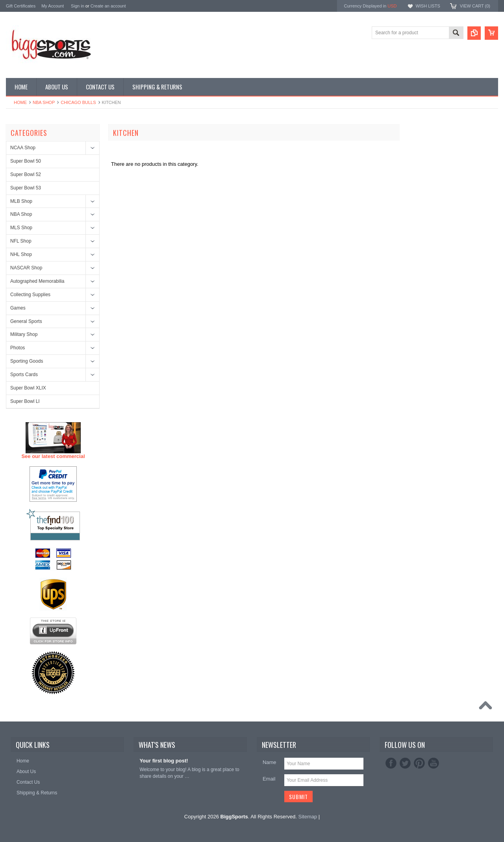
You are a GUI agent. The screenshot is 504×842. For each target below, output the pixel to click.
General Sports (26, 321)
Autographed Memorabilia (37, 281)
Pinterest (419, 763)
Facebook (391, 763)
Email (269, 779)
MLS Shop (21, 228)
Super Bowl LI (25, 401)
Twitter (405, 763)
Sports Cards (24, 375)
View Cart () (475, 6)
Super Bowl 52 (26, 174)
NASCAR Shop (26, 268)
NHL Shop (21, 254)
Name (270, 762)
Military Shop (24, 334)
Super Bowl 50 (26, 161)
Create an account (108, 6)
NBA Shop (44, 102)
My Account (53, 6)
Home (20, 102)
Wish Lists (428, 6)
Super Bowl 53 (26, 188)
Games (18, 308)
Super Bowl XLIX (28, 388)
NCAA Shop (23, 148)
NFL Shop (21, 241)
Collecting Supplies (30, 295)
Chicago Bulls (78, 102)
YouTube (434, 763)
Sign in (78, 6)
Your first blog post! (164, 761)
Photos (18, 348)
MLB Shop (21, 201)
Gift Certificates (21, 6)
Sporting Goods (27, 361)
